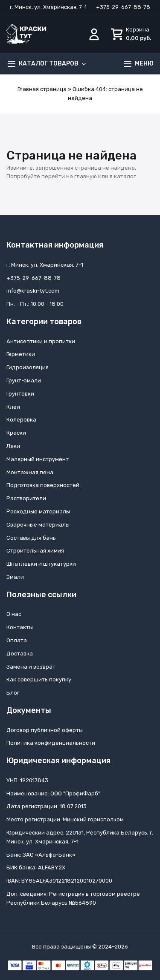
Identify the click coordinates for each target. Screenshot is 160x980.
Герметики (21, 354)
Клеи (13, 407)
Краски (16, 433)
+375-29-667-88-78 (123, 7)
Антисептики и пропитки (41, 341)
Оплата (17, 640)
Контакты (20, 627)
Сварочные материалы (38, 525)
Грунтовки (20, 394)
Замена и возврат (31, 667)
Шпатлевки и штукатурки (41, 564)
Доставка (20, 654)
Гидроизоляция (28, 367)
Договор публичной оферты (45, 730)
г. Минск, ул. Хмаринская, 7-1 (48, 7)
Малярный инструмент (38, 459)
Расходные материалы (38, 511)
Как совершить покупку (39, 679)
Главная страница (42, 89)
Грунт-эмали (24, 380)
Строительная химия (35, 551)
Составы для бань (31, 538)
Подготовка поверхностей (43, 485)
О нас (14, 614)
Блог (13, 693)
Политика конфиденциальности (51, 743)
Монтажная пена (30, 472)
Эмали (15, 577)
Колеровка (21, 420)
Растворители (26, 498)
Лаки (13, 446)
